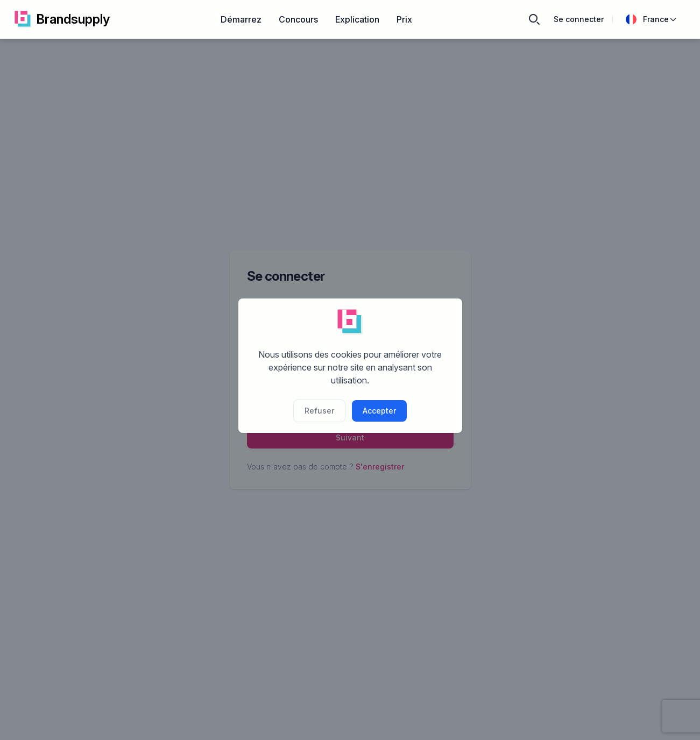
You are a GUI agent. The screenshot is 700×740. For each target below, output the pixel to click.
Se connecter (579, 19)
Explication (357, 19)
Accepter (379, 411)
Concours (298, 19)
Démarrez (241, 19)
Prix (404, 19)
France (652, 19)
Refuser (319, 411)
